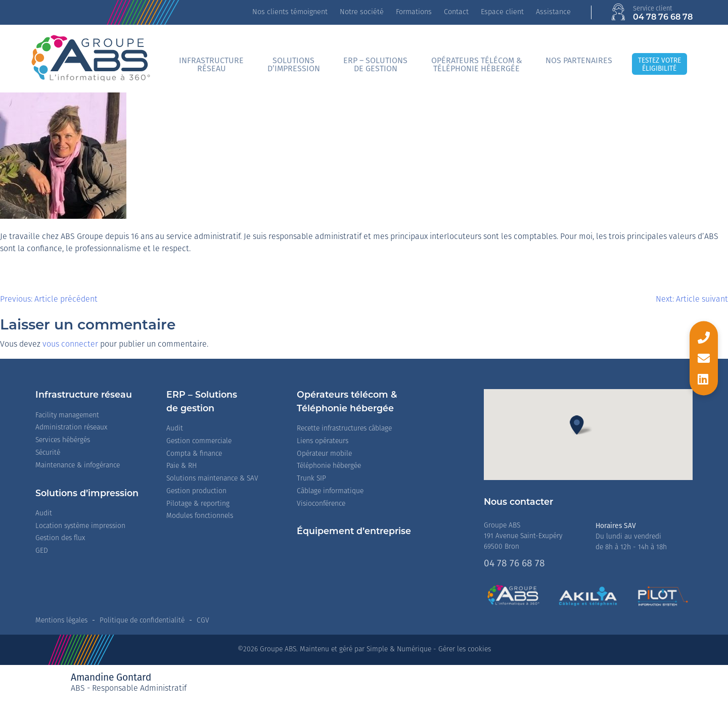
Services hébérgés (63, 440)
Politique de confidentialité (142, 621)
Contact (456, 12)
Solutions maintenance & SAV (212, 479)
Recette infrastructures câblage (344, 429)
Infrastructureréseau (211, 64)
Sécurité (48, 453)
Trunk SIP (311, 479)
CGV (203, 621)
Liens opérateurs (323, 441)
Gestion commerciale (199, 441)
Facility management (67, 416)
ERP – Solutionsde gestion (375, 64)
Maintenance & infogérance (78, 466)
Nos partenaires (579, 60)
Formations (414, 12)
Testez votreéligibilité (659, 64)
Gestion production (196, 491)
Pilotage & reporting (198, 504)
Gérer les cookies (465, 650)
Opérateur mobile (324, 454)
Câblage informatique (330, 491)
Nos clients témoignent (290, 12)
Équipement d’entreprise (354, 532)
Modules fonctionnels (200, 516)
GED (42, 551)
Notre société (362, 12)
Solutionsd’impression (294, 64)
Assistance (553, 12)
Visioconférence (321, 504)
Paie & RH (181, 466)
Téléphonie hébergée (329, 466)
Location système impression (80, 526)
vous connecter (70, 345)
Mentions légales (61, 621)
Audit (44, 514)
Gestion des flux (60, 538)
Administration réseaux (71, 428)
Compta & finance (194, 454)
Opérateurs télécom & (477, 64)
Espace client (502, 12)
